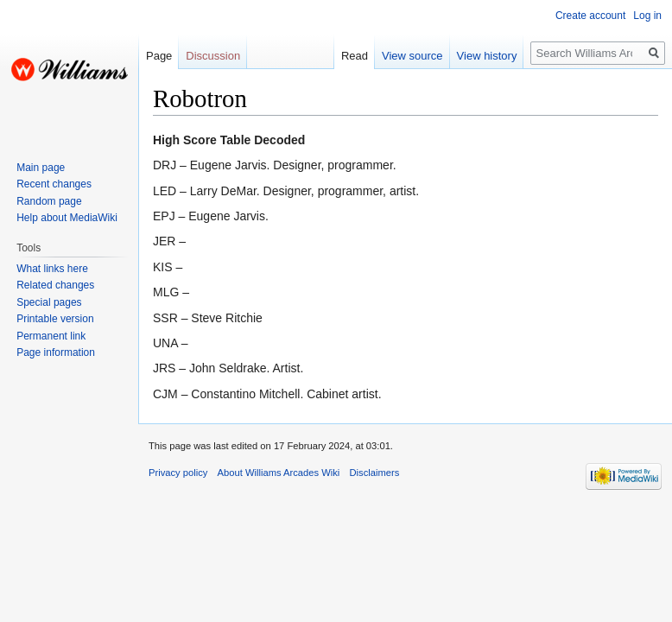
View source (412, 56)
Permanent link (51, 336)
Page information (56, 352)
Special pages (49, 302)
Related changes (55, 285)
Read (355, 56)
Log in (647, 16)
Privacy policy (178, 473)
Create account (590, 16)
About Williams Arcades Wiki (279, 473)
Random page (49, 201)
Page (159, 56)
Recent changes (54, 184)
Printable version (55, 319)
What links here (52, 269)
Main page (41, 168)
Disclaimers (375, 473)
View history (487, 56)
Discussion (213, 56)
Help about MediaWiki (67, 218)
